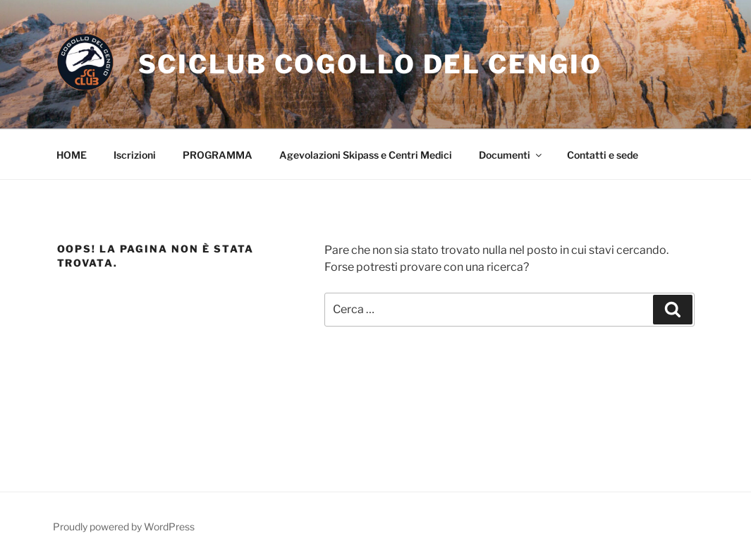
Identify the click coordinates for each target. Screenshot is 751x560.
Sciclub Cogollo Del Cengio (370, 64)
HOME (72, 155)
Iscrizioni (135, 155)
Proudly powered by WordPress (124, 526)
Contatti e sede (603, 155)
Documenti (511, 155)
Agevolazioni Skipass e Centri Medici (366, 155)
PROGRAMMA (218, 155)
